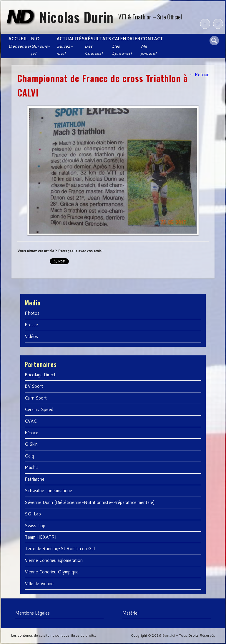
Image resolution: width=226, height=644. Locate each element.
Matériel (131, 613)
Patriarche (35, 479)
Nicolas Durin (77, 17)
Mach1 (32, 467)
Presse (31, 325)
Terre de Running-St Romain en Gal (60, 549)
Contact (152, 46)
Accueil (19, 42)
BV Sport (34, 386)
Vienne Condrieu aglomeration (54, 560)
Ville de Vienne (39, 584)
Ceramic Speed (39, 409)
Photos (32, 313)
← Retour (199, 75)
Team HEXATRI (41, 537)
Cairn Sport (36, 398)
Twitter (218, 24)
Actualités (70, 46)
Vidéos (31, 336)
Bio (41, 46)
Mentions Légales (33, 613)
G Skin (31, 444)
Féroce (31, 433)
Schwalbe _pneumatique (48, 491)
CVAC (31, 421)
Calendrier (126, 46)
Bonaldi (169, 635)
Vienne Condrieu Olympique (52, 572)
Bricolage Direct (40, 375)
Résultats (97, 46)
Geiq (29, 456)
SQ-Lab (33, 514)
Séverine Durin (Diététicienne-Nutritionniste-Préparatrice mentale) (90, 502)
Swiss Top (35, 526)
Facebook (205, 24)
